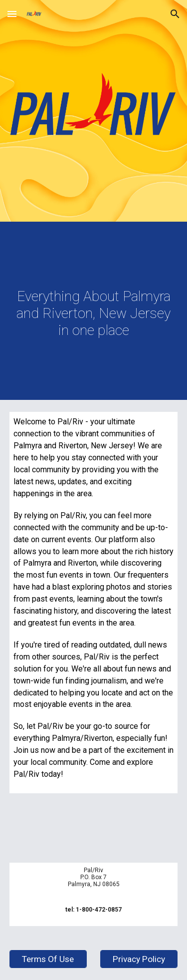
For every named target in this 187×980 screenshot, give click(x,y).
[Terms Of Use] (48, 959)
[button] (12, 14)
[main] (94, 314)
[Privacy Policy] (139, 959)
